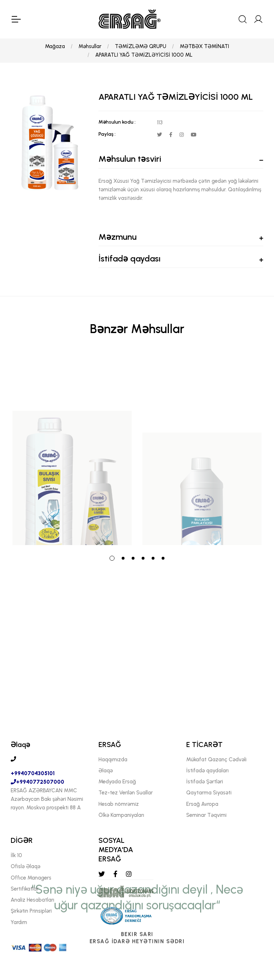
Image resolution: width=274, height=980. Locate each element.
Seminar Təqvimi (206, 815)
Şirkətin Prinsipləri (31, 911)
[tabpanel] (72, 450)
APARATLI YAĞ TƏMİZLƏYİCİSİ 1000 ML (144, 55)
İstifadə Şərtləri (205, 782)
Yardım (19, 922)
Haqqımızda (113, 759)
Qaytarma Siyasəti (209, 793)
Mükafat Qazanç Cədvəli (216, 759)
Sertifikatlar (25, 889)
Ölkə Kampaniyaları (121, 815)
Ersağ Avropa (202, 804)
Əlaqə (106, 771)
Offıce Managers (31, 878)
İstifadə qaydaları (207, 771)
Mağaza (55, 46)
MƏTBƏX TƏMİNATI (204, 46)
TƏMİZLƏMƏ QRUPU (141, 46)
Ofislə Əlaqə (26, 866)
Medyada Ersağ (117, 782)
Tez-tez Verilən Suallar (126, 793)
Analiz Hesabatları (32, 900)
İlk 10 (16, 855)
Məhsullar (90, 46)
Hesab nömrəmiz (119, 804)
